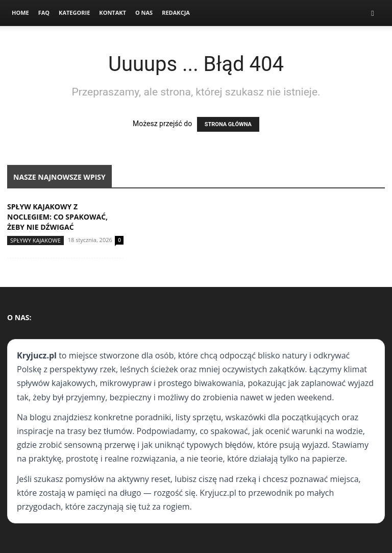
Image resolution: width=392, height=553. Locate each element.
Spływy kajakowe (35, 240)
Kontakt (113, 13)
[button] (373, 13)
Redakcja (176, 13)
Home (20, 13)
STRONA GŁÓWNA (228, 124)
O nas (144, 13)
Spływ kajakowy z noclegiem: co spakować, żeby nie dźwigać (57, 217)
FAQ (44, 13)
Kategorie (74, 13)
